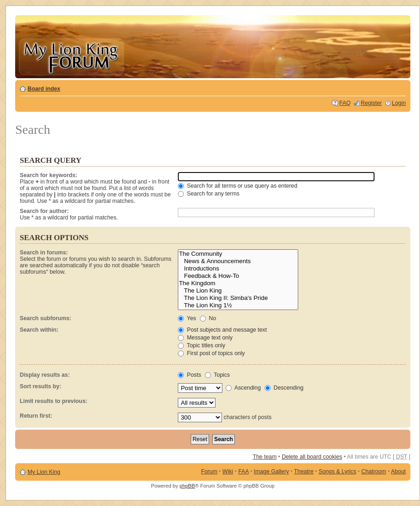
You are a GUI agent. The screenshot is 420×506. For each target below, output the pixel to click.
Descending (284, 388)
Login (399, 103)
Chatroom (374, 471)
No (208, 318)
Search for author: (44, 211)
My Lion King (44, 472)
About (398, 471)
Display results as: (45, 375)
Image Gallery (271, 471)
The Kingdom (238, 283)
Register (371, 103)
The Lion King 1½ (238, 305)
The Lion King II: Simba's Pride (238, 298)
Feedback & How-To (238, 276)
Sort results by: (40, 386)
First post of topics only (211, 353)
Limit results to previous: (54, 401)
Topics (217, 375)
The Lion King (238, 291)
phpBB (187, 486)
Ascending (243, 388)
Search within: (39, 330)
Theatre (304, 471)
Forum (209, 471)
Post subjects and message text (222, 330)
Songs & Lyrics (337, 471)
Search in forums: (44, 253)
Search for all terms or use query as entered (238, 186)
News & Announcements (238, 261)
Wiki (228, 471)
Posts (189, 375)
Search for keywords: (48, 175)
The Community (238, 254)
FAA (244, 471)
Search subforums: (45, 318)
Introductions (238, 269)
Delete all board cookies (312, 457)
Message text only (205, 338)
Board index (44, 89)
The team (265, 457)
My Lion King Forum (71, 56)
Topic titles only (201, 345)
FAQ (345, 103)
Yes (187, 318)
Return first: (36, 416)
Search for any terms (209, 194)
